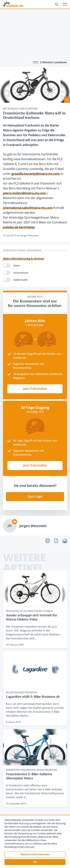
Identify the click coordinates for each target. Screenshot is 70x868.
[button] (35, 862)
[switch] (7, 266)
